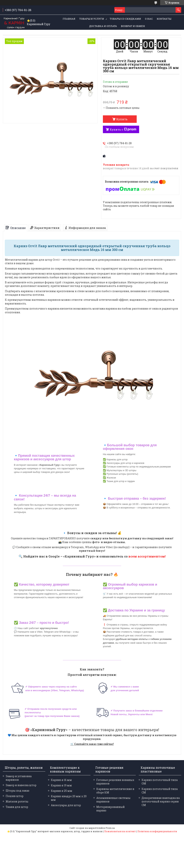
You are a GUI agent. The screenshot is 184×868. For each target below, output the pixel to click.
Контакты (164, 19)
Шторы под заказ (17, 791)
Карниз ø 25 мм (62, 791)
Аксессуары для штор (66, 805)
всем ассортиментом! (147, 556)
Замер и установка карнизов (19, 778)
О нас (149, 19)
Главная (69, 19)
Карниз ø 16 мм (61, 780)
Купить (122, 119)
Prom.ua (110, 828)
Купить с (123, 129)
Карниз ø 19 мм (61, 785)
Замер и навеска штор (21, 785)
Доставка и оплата (103, 26)
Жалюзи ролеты (17, 801)
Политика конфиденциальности (157, 831)
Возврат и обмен (133, 26)
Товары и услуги (92, 19)
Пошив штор (15, 796)
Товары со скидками (125, 19)
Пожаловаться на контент (120, 831)
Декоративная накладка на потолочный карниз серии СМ (161, 801)
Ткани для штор (17, 807)
